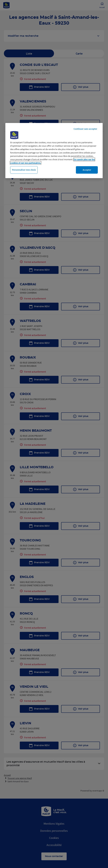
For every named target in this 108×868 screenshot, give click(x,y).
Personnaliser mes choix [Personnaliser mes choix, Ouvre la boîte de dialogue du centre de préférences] (24, 170)
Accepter (87, 170)
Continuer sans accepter (85, 129)
